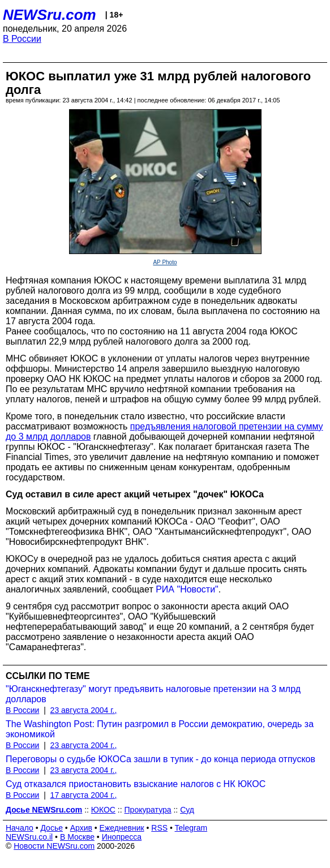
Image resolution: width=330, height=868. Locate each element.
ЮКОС (103, 810)
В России (22, 39)
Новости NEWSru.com (54, 846)
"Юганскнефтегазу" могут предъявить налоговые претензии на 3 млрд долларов (153, 694)
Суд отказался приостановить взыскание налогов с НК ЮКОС (136, 784)
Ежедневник (122, 828)
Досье (52, 828)
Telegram (191, 828)
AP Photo (165, 262)
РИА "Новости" (187, 589)
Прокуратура (148, 810)
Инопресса (122, 837)
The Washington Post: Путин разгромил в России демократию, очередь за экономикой (160, 729)
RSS (159, 828)
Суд (187, 810)
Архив (81, 828)
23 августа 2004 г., (84, 710)
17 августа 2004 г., (84, 795)
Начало (20, 828)
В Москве (77, 837)
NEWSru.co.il (29, 837)
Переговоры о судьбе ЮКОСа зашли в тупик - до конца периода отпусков (160, 759)
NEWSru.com (50, 15)
